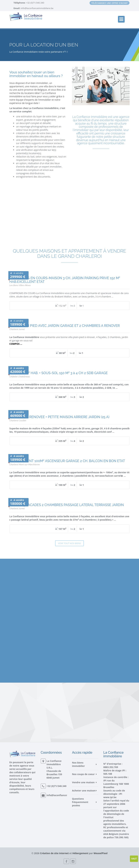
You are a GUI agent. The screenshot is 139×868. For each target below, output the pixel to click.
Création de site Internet (54, 853)
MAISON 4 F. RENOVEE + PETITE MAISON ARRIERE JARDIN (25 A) (59, 417)
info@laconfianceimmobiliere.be (37, 8)
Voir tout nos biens (70, 543)
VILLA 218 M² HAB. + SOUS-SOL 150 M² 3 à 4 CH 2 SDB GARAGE (58, 373)
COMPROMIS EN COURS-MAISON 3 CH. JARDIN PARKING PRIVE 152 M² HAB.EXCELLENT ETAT (65, 280)
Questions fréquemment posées (80, 802)
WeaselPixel (100, 853)
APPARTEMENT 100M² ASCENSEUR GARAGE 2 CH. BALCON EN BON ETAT (67, 461)
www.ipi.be (110, 797)
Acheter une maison (84, 791)
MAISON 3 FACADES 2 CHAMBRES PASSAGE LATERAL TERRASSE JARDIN (67, 505)
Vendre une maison (83, 782)
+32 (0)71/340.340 (35, 3)
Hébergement (80, 853)
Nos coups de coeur (83, 774)
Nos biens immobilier (78, 764)
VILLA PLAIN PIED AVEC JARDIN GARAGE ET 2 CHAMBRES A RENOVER (65, 326)
